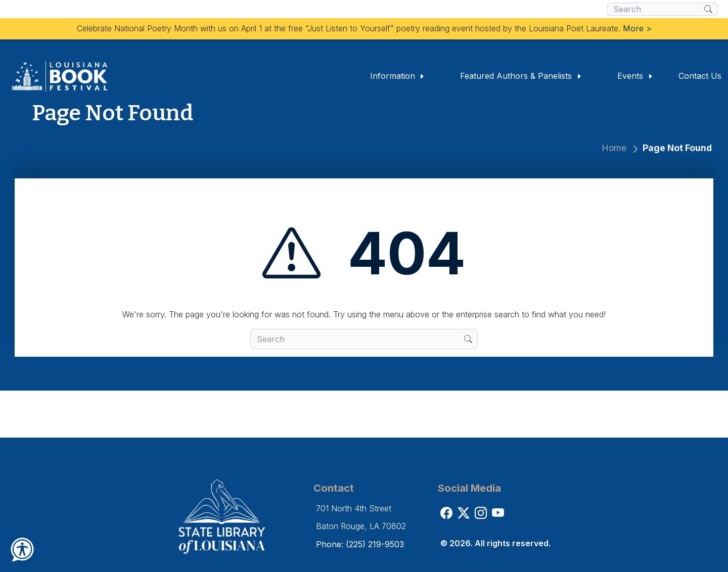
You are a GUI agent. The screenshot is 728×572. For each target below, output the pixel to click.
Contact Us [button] (700, 76)
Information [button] (398, 76)
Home (614, 148)
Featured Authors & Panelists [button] (521, 76)
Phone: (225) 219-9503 (360, 544)
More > (637, 28)
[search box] (655, 9)
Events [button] (635, 76)
